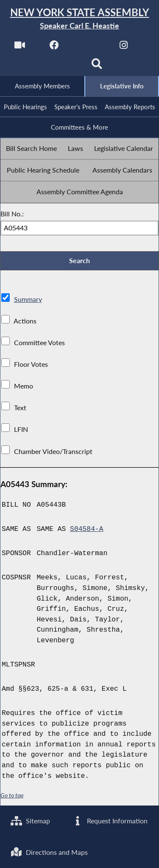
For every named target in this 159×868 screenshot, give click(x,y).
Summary (28, 299)
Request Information (110, 821)
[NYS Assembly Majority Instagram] (124, 47)
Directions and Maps (49, 852)
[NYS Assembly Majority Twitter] (89, 47)
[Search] (97, 67)
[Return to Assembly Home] (79, 19)
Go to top (12, 795)
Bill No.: (12, 214)
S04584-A (87, 529)
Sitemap (30, 821)
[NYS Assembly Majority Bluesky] (62, 67)
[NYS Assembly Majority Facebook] (54, 47)
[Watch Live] (20, 47)
